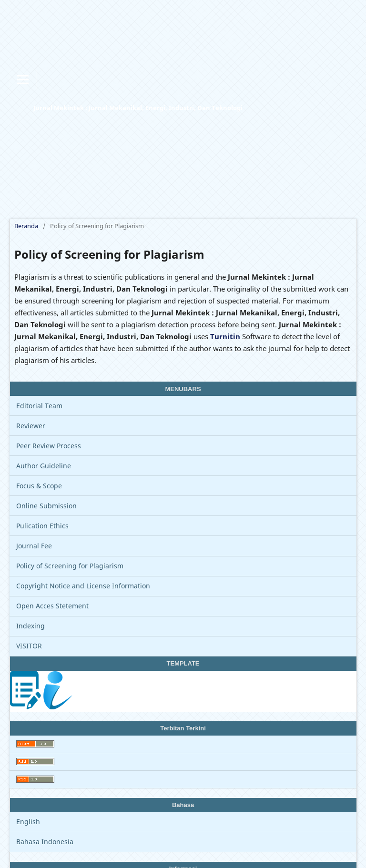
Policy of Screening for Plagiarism (70, 566)
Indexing (30, 626)
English (28, 822)
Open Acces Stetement (52, 606)
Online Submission (46, 506)
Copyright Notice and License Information (83, 586)
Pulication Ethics (42, 526)
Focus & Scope (39, 486)
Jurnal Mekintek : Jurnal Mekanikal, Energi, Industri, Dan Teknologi (138, 108)
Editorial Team (39, 406)
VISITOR (29, 646)
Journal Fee (34, 546)
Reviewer (31, 426)
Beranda (26, 226)
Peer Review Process (49, 446)
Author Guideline (44, 466)
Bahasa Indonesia (45, 842)
